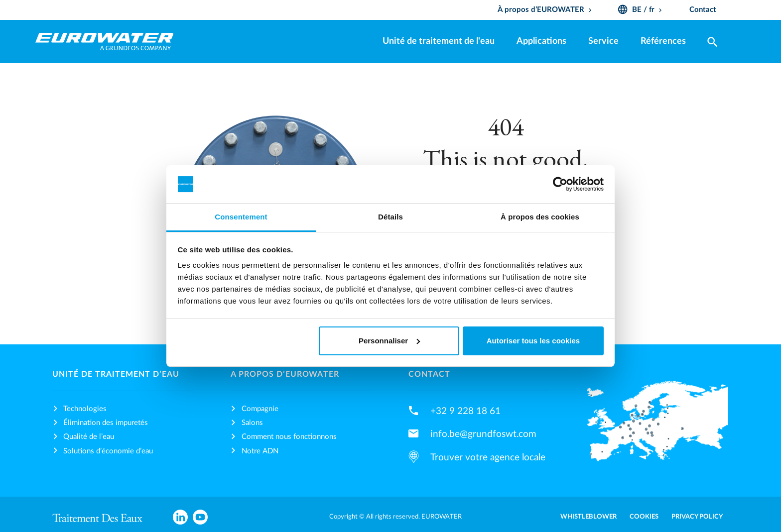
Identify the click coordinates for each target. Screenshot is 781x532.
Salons (252, 423)
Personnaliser (389, 341)
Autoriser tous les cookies (533, 341)
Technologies (85, 409)
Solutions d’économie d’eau (108, 451)
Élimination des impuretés (106, 423)
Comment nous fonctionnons (289, 437)
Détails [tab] (390, 217)
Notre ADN (260, 451)
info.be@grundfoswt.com (483, 434)
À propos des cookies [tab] (540, 217)
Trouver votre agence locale (488, 457)
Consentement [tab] (241, 217)
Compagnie (260, 409)
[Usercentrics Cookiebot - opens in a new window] (560, 184)
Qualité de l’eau (89, 437)
